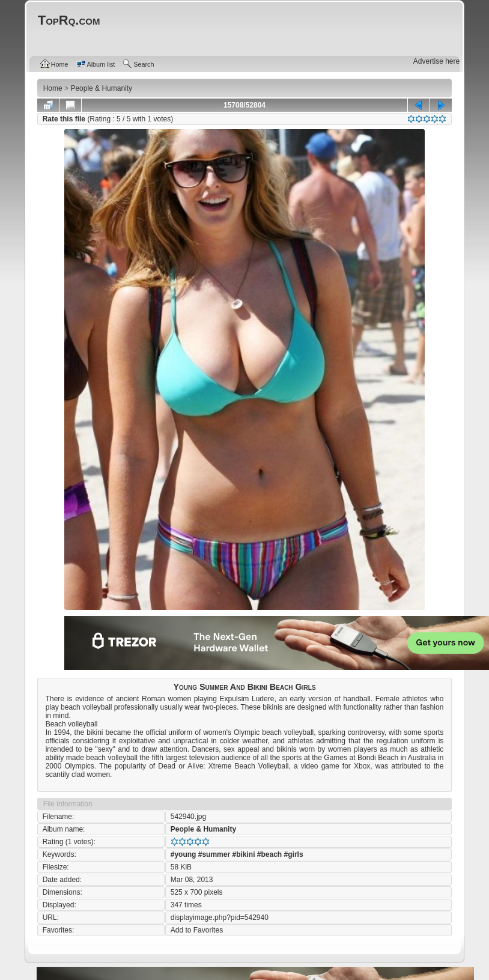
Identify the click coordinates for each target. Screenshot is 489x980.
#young (184, 854)
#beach (269, 854)
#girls (294, 854)
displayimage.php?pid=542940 (220, 918)
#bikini (243, 854)
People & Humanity (203, 829)
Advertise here (436, 61)
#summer (214, 854)
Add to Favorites (197, 930)
